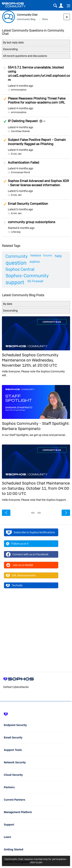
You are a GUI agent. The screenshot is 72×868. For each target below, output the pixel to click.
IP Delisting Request (23, 121)
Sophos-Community (27, 276)
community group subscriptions (32, 222)
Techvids (14, 585)
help (58, 256)
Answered (5, 121)
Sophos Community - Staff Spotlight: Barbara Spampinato (36, 426)
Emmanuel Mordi (21, 172)
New (67, 17)
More (45, 19)
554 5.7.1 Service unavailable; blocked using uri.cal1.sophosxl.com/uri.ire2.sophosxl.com (39, 74)
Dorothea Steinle (20, 131)
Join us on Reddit (20, 565)
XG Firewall (35, 281)
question (16, 263)
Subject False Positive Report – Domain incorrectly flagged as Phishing (37, 142)
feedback (36, 255)
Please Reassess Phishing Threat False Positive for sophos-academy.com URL (37, 100)
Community (17, 256)
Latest (21, 86)
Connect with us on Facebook (27, 554)
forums (48, 255)
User (61, 6)
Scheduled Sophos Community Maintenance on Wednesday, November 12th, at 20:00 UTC (30, 360)
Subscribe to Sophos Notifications (30, 532)
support (15, 282)
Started (21, 228)
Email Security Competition (28, 204)
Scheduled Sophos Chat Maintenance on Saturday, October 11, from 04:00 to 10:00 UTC (36, 488)
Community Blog (26, 19)
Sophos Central (20, 269)
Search (55, 6)
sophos (35, 262)
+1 (44, 121)
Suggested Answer (5, 99)
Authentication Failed (24, 162)
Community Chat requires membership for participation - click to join (36, 861)
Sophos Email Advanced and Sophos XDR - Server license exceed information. (38, 183)
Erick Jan (16, 154)
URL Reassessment (21, 575)
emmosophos (19, 90)
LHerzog (16, 232)
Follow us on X (17, 544)
